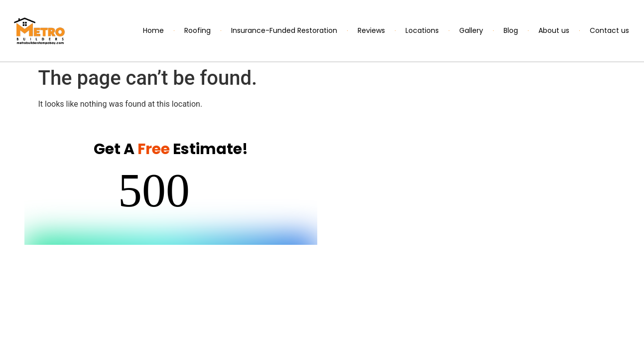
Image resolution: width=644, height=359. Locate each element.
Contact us (609, 30)
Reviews (371, 30)
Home (153, 30)
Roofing (197, 30)
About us (554, 30)
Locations (422, 30)
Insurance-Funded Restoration (284, 30)
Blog (511, 30)
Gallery (471, 30)
